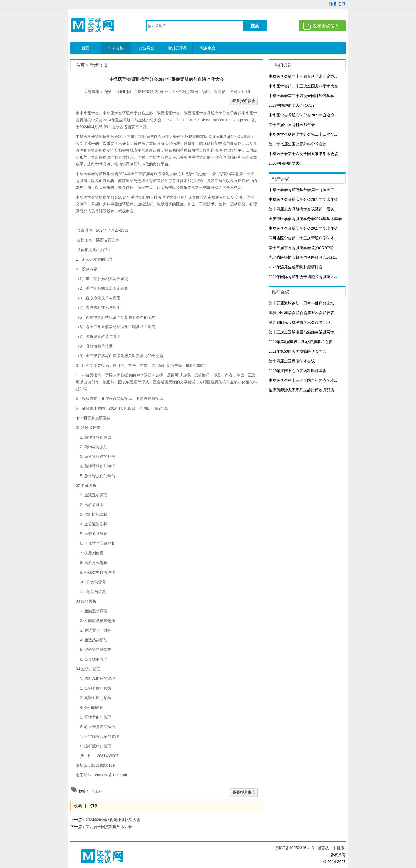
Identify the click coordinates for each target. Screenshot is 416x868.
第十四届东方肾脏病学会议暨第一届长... (303, 209)
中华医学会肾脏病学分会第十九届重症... (303, 190)
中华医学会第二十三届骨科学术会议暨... (303, 77)
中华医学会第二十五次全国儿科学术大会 (303, 86)
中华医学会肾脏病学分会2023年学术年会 (303, 229)
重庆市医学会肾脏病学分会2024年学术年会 (305, 219)
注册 (333, 4)
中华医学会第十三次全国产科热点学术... (303, 380)
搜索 (255, 26)
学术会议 (116, 48)
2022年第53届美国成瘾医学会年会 (298, 352)
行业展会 (147, 48)
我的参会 (208, 48)
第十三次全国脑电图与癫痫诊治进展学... (303, 332)
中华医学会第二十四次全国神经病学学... (303, 96)
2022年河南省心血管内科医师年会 (298, 371)
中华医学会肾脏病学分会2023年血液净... (303, 115)
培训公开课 (177, 48)
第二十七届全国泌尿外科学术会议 (298, 144)
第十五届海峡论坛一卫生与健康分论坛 (301, 303)
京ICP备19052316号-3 (295, 848)
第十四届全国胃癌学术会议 (292, 361)
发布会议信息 (326, 26)
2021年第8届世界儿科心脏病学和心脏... (302, 342)
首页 (85, 48)
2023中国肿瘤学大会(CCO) (291, 106)
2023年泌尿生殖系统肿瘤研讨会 (296, 267)
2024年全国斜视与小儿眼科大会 (113, 820)
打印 (93, 806)
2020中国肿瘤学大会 (286, 163)
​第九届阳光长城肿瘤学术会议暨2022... (301, 323)
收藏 (78, 806)
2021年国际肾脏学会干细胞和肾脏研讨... (303, 277)
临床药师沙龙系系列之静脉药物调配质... (303, 390)
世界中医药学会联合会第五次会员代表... (303, 313)
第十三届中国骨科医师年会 (292, 125)
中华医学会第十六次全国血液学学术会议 (303, 154)
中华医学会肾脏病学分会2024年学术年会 (303, 200)
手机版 (339, 848)
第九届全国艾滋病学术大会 (109, 827)
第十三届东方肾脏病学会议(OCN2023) (301, 248)
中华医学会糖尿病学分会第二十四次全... (303, 134)
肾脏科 (97, 791)
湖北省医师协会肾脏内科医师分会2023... (303, 257)
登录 (342, 4)
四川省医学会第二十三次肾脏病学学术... (303, 238)
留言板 (323, 848)
